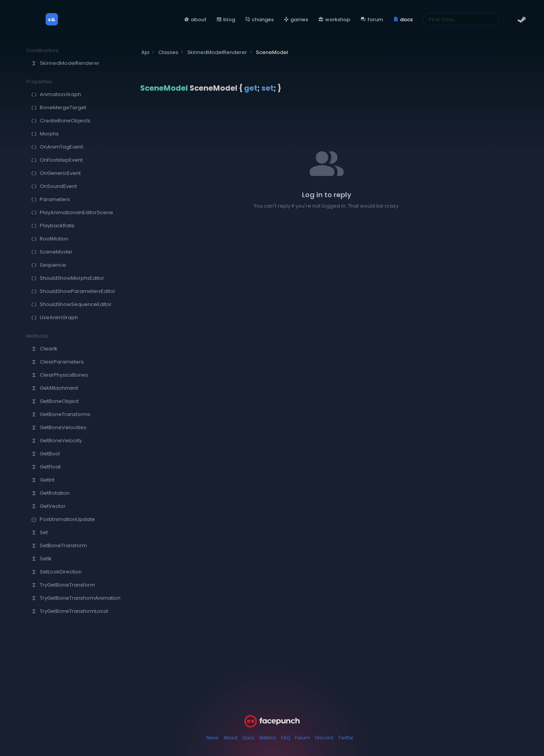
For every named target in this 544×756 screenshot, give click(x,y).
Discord (324, 738)
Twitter (346, 738)
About (230, 738)
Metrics (268, 738)
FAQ (286, 738)
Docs (248, 738)
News (212, 738)
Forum (303, 738)
